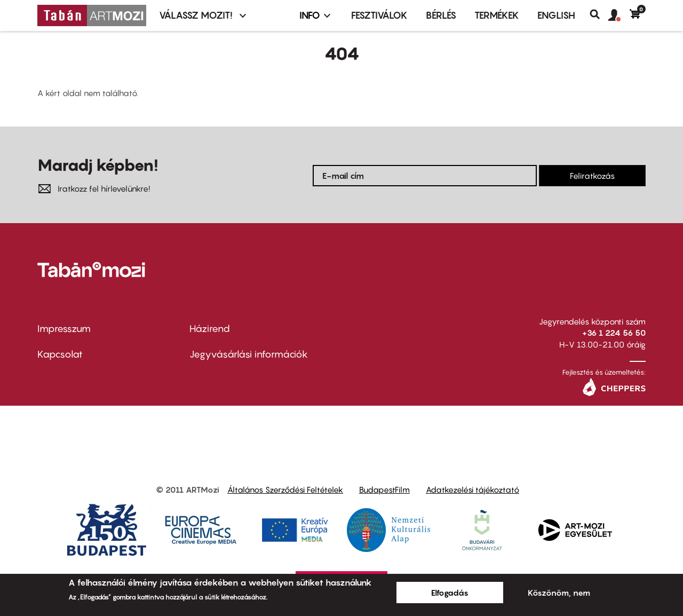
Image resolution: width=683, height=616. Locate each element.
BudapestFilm (384, 489)
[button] (619, 15)
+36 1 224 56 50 (614, 333)
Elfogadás (450, 593)
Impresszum (64, 329)
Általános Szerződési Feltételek (285, 489)
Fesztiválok (379, 15)
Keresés (599, 14)
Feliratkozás (592, 176)
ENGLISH (556, 15)
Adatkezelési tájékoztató (472, 489)
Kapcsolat (60, 354)
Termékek (497, 15)
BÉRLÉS (441, 15)
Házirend (210, 329)
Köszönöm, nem (559, 593)
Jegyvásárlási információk (249, 354)
